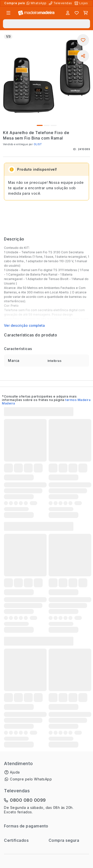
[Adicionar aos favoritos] (83, 40)
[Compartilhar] (83, 56)
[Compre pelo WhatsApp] (37, 3)
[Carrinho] (86, 13)
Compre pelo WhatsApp (31, 779)
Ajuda (15, 772)
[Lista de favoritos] (77, 13)
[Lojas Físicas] (82, 3)
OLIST (38, 144)
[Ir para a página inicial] (36, 13)
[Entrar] (68, 13)
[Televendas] (61, 3)
